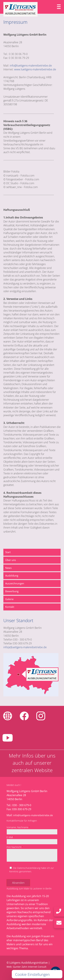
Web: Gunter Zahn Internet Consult (26, 967)
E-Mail (10, 837)
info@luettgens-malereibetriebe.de (31, 66)
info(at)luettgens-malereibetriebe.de (25, 647)
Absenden (18, 883)
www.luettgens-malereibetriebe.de (35, 69)
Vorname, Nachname (18, 827)
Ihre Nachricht (15, 847)
